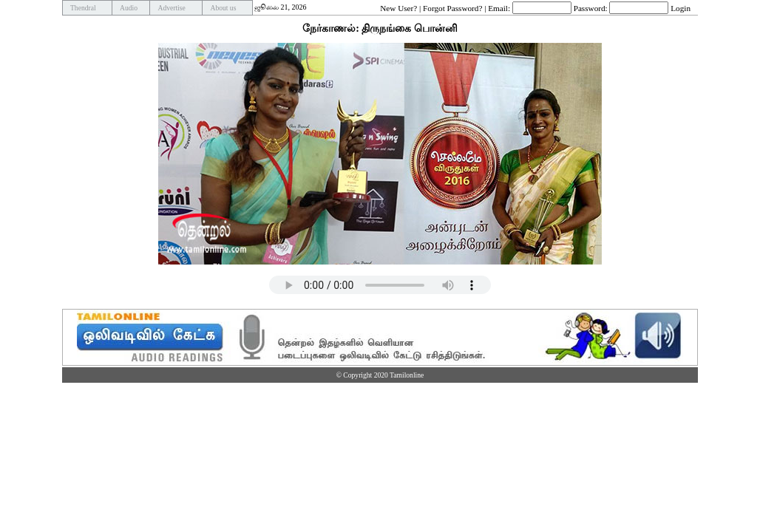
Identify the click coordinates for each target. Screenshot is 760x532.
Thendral (83, 8)
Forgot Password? (452, 7)
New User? (398, 7)
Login (681, 7)
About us (223, 8)
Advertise (171, 8)
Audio (129, 8)
